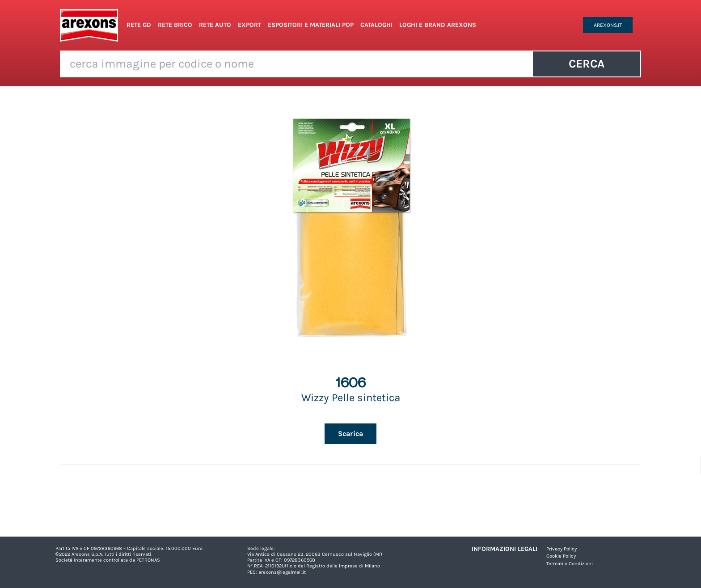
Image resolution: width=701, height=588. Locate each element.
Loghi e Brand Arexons (438, 25)
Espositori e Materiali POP (311, 25)
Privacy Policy (562, 549)
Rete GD (139, 25)
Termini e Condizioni (570, 564)
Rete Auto (215, 25)
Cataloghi (376, 25)
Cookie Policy (561, 556)
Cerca (587, 64)
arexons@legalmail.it (282, 572)
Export (249, 25)
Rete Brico (175, 25)
